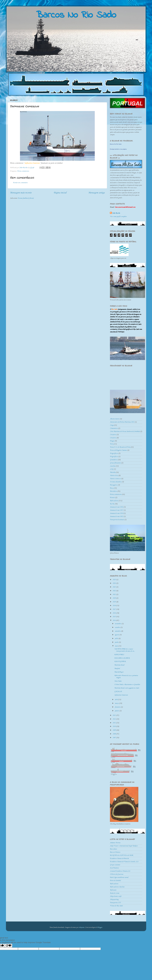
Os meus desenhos (116, 482)
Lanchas (113, 466)
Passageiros (114, 485)
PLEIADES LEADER (122, 658)
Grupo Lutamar (115, 865)
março (117, 703)
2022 (114, 591)
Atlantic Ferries (115, 843)
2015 (114, 617)
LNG (112, 469)
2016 (114, 613)
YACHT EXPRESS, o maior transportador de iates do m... (125, 650)
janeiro (117, 711)
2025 (114, 580)
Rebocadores (114, 501)
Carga (112, 425)
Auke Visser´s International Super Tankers (124, 846)
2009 (114, 730)
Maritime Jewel (119, 665)
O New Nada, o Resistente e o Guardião (127, 685)
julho (117, 639)
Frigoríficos (114, 457)
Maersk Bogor (119, 672)
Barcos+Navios (115, 852)
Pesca (112, 488)
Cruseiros (113, 435)
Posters (112, 498)
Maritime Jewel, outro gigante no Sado (127, 688)
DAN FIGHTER (120, 662)
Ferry (112, 444)
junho (117, 642)
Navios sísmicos (115, 479)
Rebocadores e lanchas (117, 887)
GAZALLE (118, 692)
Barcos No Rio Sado (116, 144)
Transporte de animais (117, 520)
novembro (118, 624)
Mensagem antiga (97, 193)
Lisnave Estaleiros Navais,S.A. (120, 871)
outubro (118, 627)
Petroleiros (114, 491)
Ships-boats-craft (116, 896)
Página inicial (60, 193)
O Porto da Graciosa (117, 874)
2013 (114, 715)
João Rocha (116, 213)
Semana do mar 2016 (117, 507)
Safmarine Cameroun (121, 695)
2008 (114, 734)
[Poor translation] (9, 946)
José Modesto (114, 868)
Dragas (112, 441)
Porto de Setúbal (115, 881)
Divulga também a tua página (118, 149)
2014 (114, 620)
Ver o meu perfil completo (118, 217)
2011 (114, 723)
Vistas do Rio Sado (116, 906)
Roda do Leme (115, 893)
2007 (114, 738)
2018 (114, 606)
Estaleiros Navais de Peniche (119, 859)
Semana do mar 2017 (117, 510)
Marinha (113, 472)
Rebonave (113, 890)
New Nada (118, 681)
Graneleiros (114, 460)
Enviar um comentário (20, 183)
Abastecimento (115, 419)
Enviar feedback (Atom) (26, 198)
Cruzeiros (113, 438)
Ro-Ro (112, 504)
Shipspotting (114, 899)
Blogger (100, 927)
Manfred (117, 669)
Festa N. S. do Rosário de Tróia (120, 447)
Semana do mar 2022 (117, 517)
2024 (114, 583)
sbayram (82, 927)
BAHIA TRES (119, 655)
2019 (114, 602)
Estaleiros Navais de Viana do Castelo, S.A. (124, 862)
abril (117, 700)
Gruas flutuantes (115, 463)
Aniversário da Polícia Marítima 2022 (122, 422)
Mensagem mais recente (21, 193)
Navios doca (114, 476)
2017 (114, 609)
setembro (118, 631)
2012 (114, 719)
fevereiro (118, 707)
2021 (114, 595)
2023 (114, 587)
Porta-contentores (23, 171)
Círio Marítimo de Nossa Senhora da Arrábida (125, 432)
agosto (117, 635)
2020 (114, 598)
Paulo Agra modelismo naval (119, 877)
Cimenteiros (114, 428)
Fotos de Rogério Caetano (118, 450)
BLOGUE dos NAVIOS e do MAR (122, 855)
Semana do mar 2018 (117, 513)
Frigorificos (114, 453)
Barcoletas (113, 849)
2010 (114, 726)
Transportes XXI (115, 903)
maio (117, 646)
